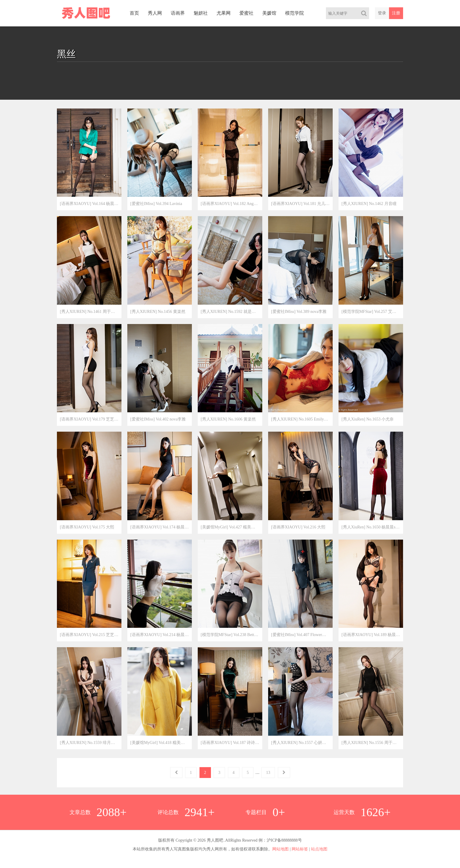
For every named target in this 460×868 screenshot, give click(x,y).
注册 (396, 13)
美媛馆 (269, 13)
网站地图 (280, 849)
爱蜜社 (246, 13)
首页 (134, 13)
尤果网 (224, 13)
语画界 (178, 13)
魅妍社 (201, 13)
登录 (382, 13)
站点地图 (319, 849)
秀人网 (155, 13)
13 (268, 773)
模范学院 (295, 13)
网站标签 (300, 849)
